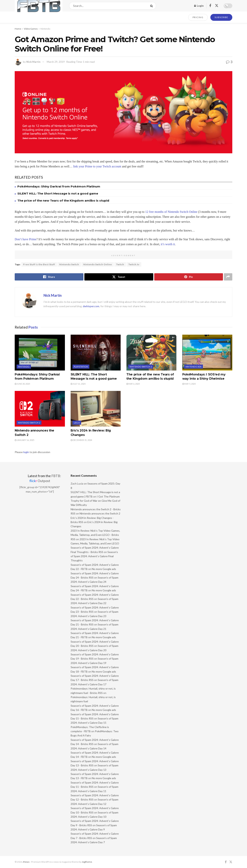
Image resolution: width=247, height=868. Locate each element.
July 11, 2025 (78, 384)
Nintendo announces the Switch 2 (100, 513)
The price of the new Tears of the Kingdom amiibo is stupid (63, 201)
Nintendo (45, 29)
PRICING (198, 17)
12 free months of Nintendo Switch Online (171, 212)
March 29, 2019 (56, 62)
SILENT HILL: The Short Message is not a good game (58, 193)
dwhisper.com (91, 306)
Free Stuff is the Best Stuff (39, 264)
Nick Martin (33, 62)
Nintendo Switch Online (98, 264)
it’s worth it (168, 244)
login (26, 452)
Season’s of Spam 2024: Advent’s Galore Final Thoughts (94, 556)
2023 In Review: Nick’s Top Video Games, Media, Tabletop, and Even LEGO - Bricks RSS (95, 535)
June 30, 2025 (22, 384)
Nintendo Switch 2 (141, 367)
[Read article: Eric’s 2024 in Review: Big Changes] (96, 409)
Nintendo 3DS (194, 367)
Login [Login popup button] (199, 6)
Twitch (120, 264)
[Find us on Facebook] (210, 6)
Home (18, 29)
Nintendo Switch (69, 264)
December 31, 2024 (81, 440)
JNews (26, 862)
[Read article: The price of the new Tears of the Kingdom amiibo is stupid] (151, 353)
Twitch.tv (134, 264)
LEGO (77, 423)
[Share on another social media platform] (228, 277)
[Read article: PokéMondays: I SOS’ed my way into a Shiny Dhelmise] (207, 353)
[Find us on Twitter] (217, 6)
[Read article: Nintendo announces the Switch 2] (40, 409)
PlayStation (81, 367)
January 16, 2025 (24, 440)
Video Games (31, 29)
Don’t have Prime (25, 239)
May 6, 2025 (133, 384)
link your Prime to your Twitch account (97, 166)
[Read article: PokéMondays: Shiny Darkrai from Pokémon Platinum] (40, 353)
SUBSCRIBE (221, 17)
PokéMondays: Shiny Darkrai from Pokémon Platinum (59, 186)
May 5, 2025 (189, 384)
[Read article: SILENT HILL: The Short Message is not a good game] (96, 353)
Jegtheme (87, 862)
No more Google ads (104, 569)
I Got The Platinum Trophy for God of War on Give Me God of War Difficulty (95, 501)
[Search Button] (152, 6)
